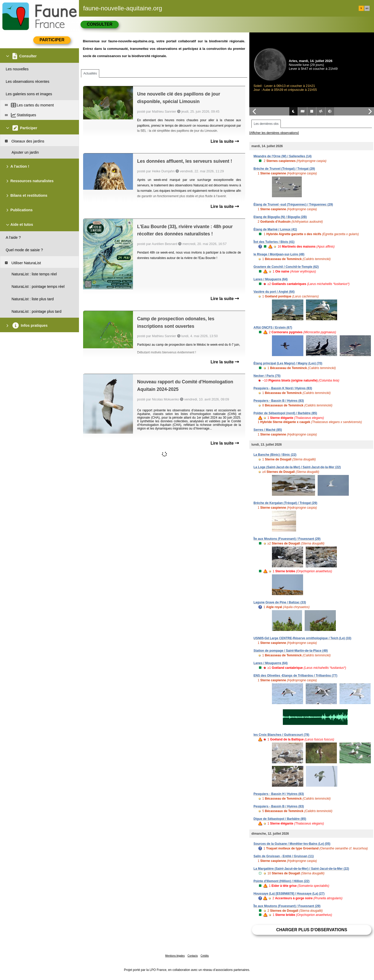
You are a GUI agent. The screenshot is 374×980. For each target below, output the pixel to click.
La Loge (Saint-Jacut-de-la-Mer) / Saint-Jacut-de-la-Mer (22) (297, 467)
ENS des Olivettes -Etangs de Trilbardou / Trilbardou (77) (295, 676)
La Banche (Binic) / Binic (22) (275, 455)
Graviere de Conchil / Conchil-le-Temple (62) (286, 267)
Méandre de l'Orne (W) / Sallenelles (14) (283, 156)
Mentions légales (175, 956)
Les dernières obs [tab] (266, 124)
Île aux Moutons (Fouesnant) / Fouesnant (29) (287, 539)
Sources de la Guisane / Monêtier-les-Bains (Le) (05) (292, 844)
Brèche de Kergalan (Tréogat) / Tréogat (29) (285, 503)
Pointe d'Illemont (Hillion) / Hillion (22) (282, 881)
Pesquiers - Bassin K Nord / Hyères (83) (283, 388)
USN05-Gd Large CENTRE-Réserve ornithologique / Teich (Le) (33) (302, 638)
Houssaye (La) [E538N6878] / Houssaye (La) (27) (289, 894)
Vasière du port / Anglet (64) (274, 292)
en (367, 8)
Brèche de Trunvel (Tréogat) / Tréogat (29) (284, 169)
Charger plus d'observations (312, 930)
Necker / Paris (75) (267, 376)
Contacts (193, 956)
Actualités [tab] (90, 73)
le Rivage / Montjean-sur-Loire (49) (279, 254)
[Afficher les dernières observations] (274, 133)
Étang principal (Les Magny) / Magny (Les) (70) (288, 363)
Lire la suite (225, 141)
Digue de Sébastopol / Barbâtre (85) (280, 819)
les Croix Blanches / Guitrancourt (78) (281, 735)
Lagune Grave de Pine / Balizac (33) (280, 602)
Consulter (99, 24)
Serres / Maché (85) (268, 430)
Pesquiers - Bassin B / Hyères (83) (279, 401)
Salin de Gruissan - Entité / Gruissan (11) (284, 856)
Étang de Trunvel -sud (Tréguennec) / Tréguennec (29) (293, 205)
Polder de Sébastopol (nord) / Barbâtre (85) (285, 413)
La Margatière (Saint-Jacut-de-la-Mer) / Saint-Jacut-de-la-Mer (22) (301, 869)
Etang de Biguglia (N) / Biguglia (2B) (280, 217)
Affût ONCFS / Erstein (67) (273, 328)
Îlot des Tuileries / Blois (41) (274, 242)
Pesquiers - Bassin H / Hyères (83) (279, 794)
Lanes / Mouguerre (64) (271, 279)
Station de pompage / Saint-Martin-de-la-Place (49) (291, 651)
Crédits (205, 956)
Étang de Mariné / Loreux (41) (275, 229)
